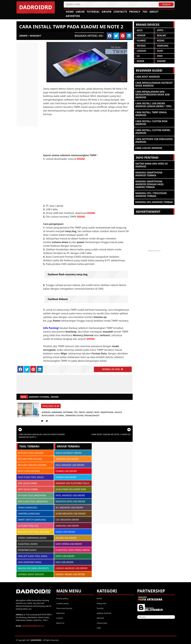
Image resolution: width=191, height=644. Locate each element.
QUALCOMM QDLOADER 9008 (71, 489)
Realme (161, 35)
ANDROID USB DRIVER (67, 459)
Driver (107, 12)
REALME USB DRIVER (66, 538)
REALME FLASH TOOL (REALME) (34, 532)
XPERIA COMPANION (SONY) (32, 538)
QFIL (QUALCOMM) (27, 483)
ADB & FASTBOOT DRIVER (68, 453)
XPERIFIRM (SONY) (27, 550)
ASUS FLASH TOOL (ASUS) (31, 477)
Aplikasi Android (104, 613)
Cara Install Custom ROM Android (151, 123)
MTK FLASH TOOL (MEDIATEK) (33, 501)
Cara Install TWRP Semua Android (151, 114)
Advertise (73, 16)
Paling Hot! (102, 603)
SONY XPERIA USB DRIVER (69, 544)
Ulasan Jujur (102, 623)
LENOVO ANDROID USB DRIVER (71, 568)
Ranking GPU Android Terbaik (154, 202)
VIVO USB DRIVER (64, 562)
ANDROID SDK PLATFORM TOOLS (72, 483)
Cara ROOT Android (148, 77)
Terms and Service (64, 608)
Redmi (161, 41)
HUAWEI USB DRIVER (66, 471)
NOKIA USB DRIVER (65, 532)
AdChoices (142, 617)
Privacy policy (62, 598)
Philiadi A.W (51, 406)
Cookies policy (63, 603)
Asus (140, 30)
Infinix (141, 46)
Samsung (163, 46)
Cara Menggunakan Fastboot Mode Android (154, 84)
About (154, 12)
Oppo (160, 30)
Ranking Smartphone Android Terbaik (149, 174)
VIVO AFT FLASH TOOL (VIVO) (32, 556)
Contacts (120, 12)
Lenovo (141, 51)
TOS (145, 12)
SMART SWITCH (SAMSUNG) (32, 520)
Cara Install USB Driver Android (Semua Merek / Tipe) (153, 105)
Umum (80, 12)
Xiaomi (55, 397)
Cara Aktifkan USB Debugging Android (154, 140)
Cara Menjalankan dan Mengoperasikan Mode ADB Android (152, 95)
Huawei (141, 41)
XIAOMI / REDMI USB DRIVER (70, 574)
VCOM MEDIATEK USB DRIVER (71, 514)
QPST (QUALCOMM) (28, 489)
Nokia (140, 61)
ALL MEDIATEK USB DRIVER (69, 508)
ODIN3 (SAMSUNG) (27, 508)
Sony (160, 51)
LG (138, 56)
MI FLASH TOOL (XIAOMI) (31, 453)
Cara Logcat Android (149, 148)
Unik (99, 628)
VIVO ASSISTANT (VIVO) (30, 562)
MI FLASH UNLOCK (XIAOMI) (32, 465)
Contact (60, 618)
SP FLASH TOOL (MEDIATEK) (32, 495)
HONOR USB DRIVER (66, 477)
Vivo (160, 56)
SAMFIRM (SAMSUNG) (29, 514)
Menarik (100, 618)
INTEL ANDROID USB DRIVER (70, 495)
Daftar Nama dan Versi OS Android (152, 165)
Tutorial (93, 12)
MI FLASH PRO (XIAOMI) (30, 459)
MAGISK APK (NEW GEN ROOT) (33, 568)
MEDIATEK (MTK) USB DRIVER (70, 501)
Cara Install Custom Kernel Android (153, 132)
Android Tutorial (39, 397)
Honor (141, 35)
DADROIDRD (36, 7)
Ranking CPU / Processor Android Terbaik (151, 195)
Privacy (135, 12)
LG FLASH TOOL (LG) (28, 526)
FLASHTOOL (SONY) (28, 544)
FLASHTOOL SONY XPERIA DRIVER (73, 550)
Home (70, 12)
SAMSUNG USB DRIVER (67, 526)
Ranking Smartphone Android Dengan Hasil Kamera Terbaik (150, 184)
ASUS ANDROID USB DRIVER (70, 465)
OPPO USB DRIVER (65, 556)
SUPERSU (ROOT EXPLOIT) (31, 574)
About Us (60, 623)
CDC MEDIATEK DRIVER (67, 520)
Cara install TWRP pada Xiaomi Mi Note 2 (71, 27)
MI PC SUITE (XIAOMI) (29, 471)
